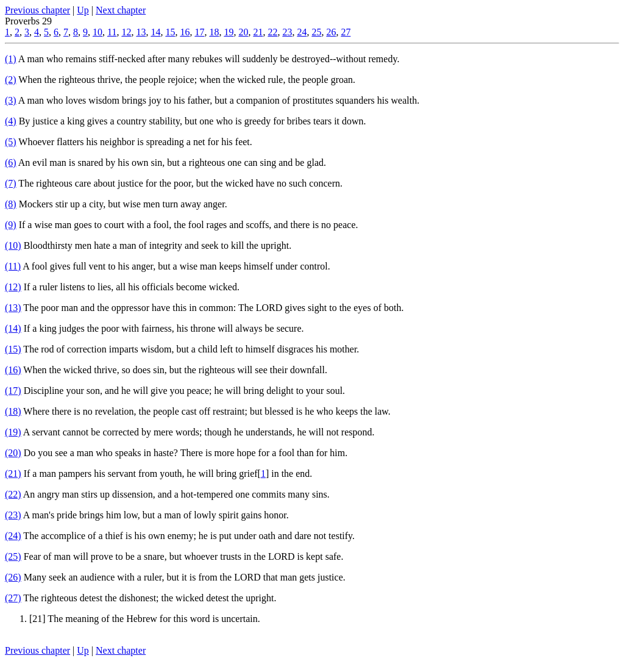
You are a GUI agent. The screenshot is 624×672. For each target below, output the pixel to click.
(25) (13, 556)
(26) (13, 577)
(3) (11, 100)
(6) (11, 163)
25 (316, 32)
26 (331, 32)
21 (258, 32)
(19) (13, 432)
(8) (11, 204)
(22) (13, 494)
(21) (13, 474)
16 (185, 32)
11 (112, 32)
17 (199, 32)
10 (97, 32)
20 (243, 32)
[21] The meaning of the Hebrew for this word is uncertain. (145, 619)
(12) (13, 287)
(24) (13, 536)
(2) (11, 80)
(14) (13, 328)
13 (141, 32)
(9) (11, 225)
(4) (11, 121)
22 (272, 32)
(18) (13, 411)
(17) (13, 391)
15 (170, 32)
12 (126, 32)
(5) (11, 142)
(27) (13, 598)
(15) (13, 349)
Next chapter (121, 10)
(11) (13, 266)
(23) (13, 515)
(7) (11, 183)
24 (302, 32)
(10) (13, 245)
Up (83, 10)
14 (155, 32)
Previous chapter (37, 10)
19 (229, 32)
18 (214, 32)
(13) (13, 308)
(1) (11, 59)
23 (287, 32)
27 (346, 32)
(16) (13, 370)
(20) (13, 453)
